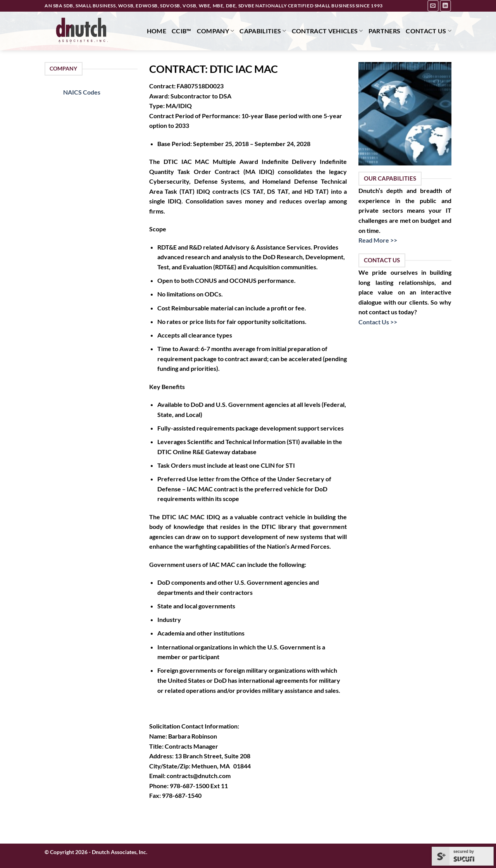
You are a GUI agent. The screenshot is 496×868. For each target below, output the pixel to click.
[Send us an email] (433, 6)
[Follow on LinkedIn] (445, 6)
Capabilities (263, 31)
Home (157, 31)
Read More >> (378, 240)
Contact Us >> (378, 322)
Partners (385, 31)
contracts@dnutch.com (199, 776)
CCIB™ (182, 31)
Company (216, 31)
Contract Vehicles (327, 31)
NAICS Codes (82, 92)
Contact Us (429, 31)
